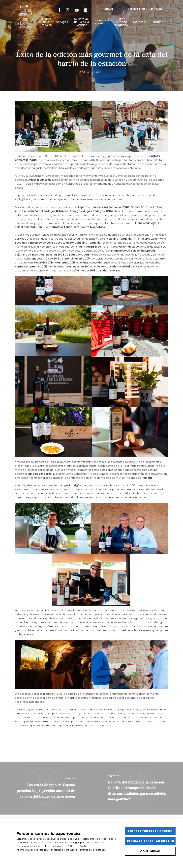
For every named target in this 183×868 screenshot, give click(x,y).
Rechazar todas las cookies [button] (151, 841)
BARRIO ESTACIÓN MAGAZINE (145, 9)
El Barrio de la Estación (46, 22)
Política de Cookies (78, 846)
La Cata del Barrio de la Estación (82, 22)
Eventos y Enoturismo (103, 22)
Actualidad (140, 22)
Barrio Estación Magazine (121, 22)
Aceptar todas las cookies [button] (150, 831)
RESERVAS (108, 9)
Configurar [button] (150, 851)
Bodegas (62, 22)
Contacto (157, 22)
